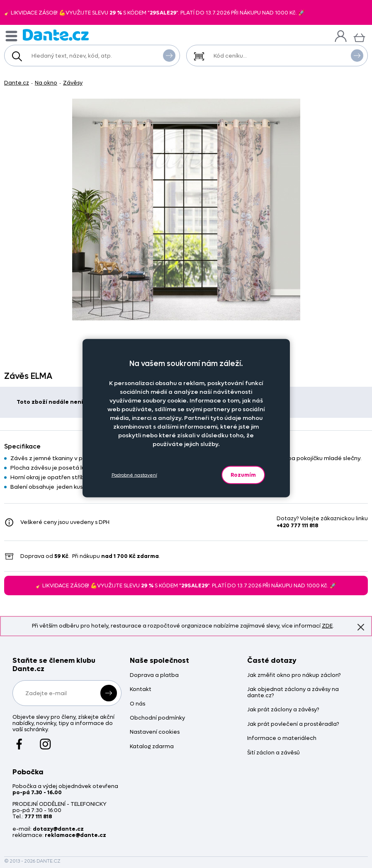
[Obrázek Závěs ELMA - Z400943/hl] (186, 210)
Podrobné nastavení (134, 475)
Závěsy (73, 83)
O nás (137, 704)
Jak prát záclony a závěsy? (283, 710)
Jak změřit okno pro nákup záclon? (294, 675)
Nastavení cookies (155, 732)
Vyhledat (169, 55)
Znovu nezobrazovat (361, 627)
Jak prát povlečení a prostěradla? (293, 724)
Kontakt (141, 690)
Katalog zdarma (152, 747)
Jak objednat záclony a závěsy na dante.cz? (293, 693)
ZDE (327, 626)
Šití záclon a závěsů (274, 753)
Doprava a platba (154, 675)
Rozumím (243, 475)
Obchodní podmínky (157, 718)
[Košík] (359, 37)
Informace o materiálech (282, 738)
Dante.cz (17, 83)
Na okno (46, 83)
